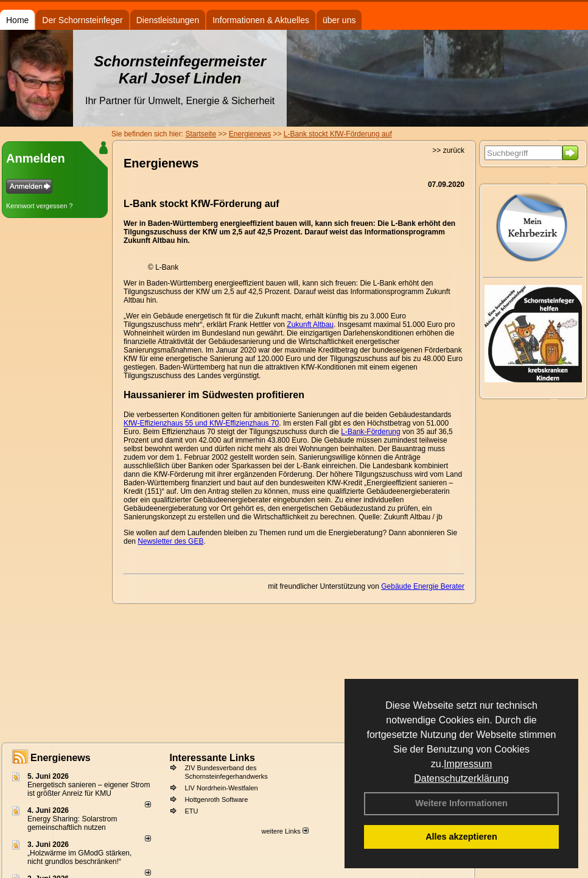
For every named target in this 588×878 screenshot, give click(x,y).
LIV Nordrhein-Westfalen (221, 788)
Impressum (468, 764)
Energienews (61, 758)
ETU (191, 811)
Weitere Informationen (461, 803)
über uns (339, 20)
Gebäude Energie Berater (423, 586)
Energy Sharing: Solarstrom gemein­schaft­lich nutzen (72, 823)
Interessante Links (212, 758)
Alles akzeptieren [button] (461, 837)
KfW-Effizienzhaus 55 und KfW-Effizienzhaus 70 (201, 423)
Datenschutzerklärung (461, 778)
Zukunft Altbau (310, 325)
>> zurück (448, 150)
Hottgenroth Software (216, 799)
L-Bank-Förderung (370, 432)
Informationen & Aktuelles (261, 20)
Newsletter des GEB (170, 541)
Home (17, 20)
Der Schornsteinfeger (82, 20)
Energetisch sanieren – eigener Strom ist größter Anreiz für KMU (89, 789)
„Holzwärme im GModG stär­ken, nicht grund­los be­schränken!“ (79, 857)
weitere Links (285, 831)
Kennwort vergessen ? (39, 206)
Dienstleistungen (168, 20)
